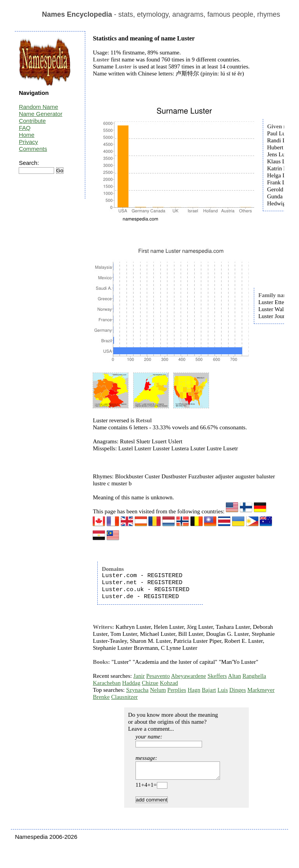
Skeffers (217, 676)
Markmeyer (261, 690)
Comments (33, 149)
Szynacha (137, 690)
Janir (139, 676)
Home (26, 135)
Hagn (194, 690)
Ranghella (254, 676)
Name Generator (40, 114)
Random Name (38, 107)
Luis (223, 690)
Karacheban (107, 683)
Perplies (177, 690)
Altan (235, 676)
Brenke (101, 697)
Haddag (131, 683)
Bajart (209, 690)
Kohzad (169, 683)
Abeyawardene (188, 676)
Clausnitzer (124, 697)
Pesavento (158, 676)
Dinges (238, 690)
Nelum (158, 690)
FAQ (25, 128)
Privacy (28, 142)
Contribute (32, 121)
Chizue (150, 683)
